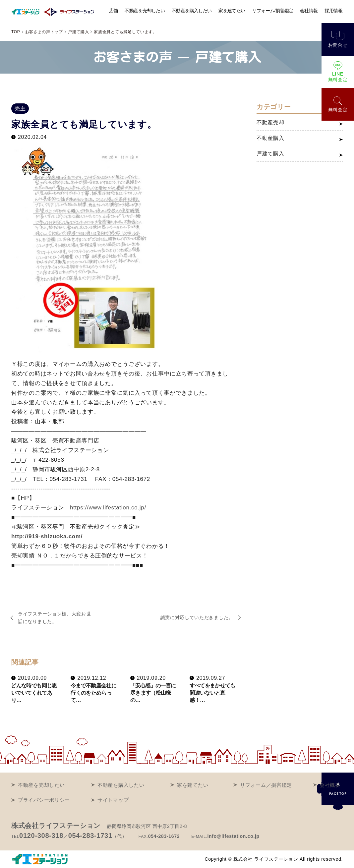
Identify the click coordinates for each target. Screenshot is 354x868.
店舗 (114, 11)
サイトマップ (113, 800)
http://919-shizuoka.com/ (47, 536)
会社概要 (330, 785)
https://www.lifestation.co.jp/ (108, 508)
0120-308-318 (41, 836)
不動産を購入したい (192, 11)
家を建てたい (232, 11)
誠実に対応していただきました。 (197, 617)
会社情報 (309, 11)
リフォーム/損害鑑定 (273, 11)
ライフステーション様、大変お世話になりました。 (55, 618)
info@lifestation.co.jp (233, 836)
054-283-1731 (90, 836)
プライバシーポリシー (44, 800)
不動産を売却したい (145, 11)
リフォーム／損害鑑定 (266, 785)
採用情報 (334, 11)
